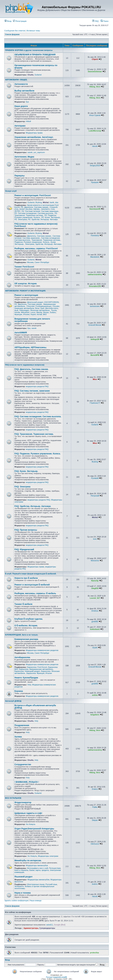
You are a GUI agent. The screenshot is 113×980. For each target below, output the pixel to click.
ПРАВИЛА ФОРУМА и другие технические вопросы (29, 50)
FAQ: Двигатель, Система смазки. (31, 369)
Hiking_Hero (95, 87)
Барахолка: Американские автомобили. (36, 669)
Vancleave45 (95, 209)
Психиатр (95, 235)
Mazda (39, 312)
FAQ (95, 21)
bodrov (95, 884)
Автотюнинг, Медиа (24, 157)
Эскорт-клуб (11, 191)
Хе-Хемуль (31, 824)
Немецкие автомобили (24, 308)
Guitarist (38, 75)
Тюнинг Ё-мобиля (23, 604)
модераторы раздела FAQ (37, 386)
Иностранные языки (36, 884)
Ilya (27, 102)
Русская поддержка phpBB (56, 977)
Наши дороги (21, 106)
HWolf (28, 121)
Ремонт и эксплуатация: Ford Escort (33, 195)
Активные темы (33, 31)
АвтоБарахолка (22, 657)
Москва (30, 262)
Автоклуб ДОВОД (13, 701)
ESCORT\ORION (52, 302)
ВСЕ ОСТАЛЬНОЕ (13, 798)
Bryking (39, 202)
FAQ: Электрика (22, 487)
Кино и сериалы (21, 870)
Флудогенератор (23, 802)
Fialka (95, 807)
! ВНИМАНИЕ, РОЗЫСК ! (27, 782)
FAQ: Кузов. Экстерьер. (26, 471)
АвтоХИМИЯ (21, 333)
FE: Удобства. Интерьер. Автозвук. (43, 219)
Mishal (46, 202)
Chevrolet (31, 306)
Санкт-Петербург (42, 262)
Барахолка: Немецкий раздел (27, 671)
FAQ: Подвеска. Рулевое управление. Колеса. (38, 454)
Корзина (19, 691)
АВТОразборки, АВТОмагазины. (31, 347)
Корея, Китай (36, 314)
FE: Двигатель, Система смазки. (35, 207)
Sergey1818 (95, 165)
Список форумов (12, 34)
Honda (17, 312)
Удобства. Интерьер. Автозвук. (49, 244)
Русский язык (51, 884)
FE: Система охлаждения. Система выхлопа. (34, 213)
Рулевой (95, 478)
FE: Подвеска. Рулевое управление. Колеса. (36, 216)
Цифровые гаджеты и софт (28, 813)
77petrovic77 (95, 403)
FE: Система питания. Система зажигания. (40, 211)
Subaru (53, 312)
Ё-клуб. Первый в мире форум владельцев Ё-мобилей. (31, 574)
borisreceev (95, 306)
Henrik (95, 146)
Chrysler (56, 306)
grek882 (95, 622)
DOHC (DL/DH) (26, 209)
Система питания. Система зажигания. (37, 237)
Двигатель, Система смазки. (39, 236)
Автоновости (21, 84)
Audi (16, 310)
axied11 (50, 925)
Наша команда (36, 901)
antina (95, 695)
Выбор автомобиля (24, 91)
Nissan (46, 312)
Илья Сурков (95, 115)
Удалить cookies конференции (16, 901)
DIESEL (37, 209)
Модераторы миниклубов (37, 865)
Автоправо (20, 126)
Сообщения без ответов (15, 31)
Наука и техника (23, 893)
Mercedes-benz (52, 308)
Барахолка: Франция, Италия (39, 673)
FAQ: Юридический (24, 549)
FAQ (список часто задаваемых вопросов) (25, 365)
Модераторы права (34, 133)
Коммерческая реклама (26, 639)
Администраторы (31, 928)
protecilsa (94, 953)
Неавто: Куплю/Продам (26, 678)
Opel (42, 308)
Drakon (95, 789)
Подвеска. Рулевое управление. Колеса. (32, 242)
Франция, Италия (22, 314)
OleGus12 (95, 844)
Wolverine (95, 561)
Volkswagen (24, 310)
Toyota (54, 310)
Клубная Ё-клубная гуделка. (29, 619)
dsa (57, 202)
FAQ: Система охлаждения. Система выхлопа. (38, 417)
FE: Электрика (21, 219)
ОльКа (30, 75)
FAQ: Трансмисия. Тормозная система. (34, 434)
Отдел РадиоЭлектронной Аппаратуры (34, 829)
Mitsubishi (25, 312)
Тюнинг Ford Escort (24, 267)
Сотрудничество (23, 764)
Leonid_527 (95, 598)
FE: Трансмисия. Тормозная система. (36, 214)
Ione (95, 539)
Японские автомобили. (40, 310)
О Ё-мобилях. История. (26, 626)
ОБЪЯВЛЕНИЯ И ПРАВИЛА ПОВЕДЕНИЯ (35, 55)
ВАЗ (45, 314)
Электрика (30, 244)
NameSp (95, 581)
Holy (29, 685)
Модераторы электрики (48, 856)
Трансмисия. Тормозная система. (46, 240)
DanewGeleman (95, 71)
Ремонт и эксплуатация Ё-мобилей (32, 585)
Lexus (33, 312)
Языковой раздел (23, 877)
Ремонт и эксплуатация (26, 295)
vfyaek (95, 648)
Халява (18, 737)
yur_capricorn (39, 152)
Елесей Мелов (95, 325)
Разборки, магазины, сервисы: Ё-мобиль (35, 593)
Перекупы (19, 176)
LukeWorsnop (95, 131)
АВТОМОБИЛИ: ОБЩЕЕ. (16, 80)
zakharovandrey (95, 274)
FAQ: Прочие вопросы (26, 530)
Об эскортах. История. (26, 284)
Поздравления (22, 725)
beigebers (95, 715)
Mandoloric (95, 257)
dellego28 (95, 339)
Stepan (95, 820)
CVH (53, 209)
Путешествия (55, 868)
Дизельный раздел (35, 302)
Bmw (37, 308)
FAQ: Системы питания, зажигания (32, 391)
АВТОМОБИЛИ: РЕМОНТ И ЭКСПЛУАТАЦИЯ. (26, 291)
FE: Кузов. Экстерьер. (51, 217)
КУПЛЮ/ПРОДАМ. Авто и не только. (22, 635)
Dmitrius (95, 611)
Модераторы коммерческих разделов (42, 650)
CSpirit (95, 59)
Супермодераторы (47, 928)
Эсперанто (19, 886)
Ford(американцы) (43, 306)
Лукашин (95, 182)
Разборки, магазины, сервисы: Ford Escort (36, 249)
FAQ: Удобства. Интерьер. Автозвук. (33, 506)
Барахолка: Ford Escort (37, 667)
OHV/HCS (45, 209)
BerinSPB (95, 355)
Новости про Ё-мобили (26, 578)
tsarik (52, 202)
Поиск (104, 21)
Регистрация (20, 21)
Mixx (95, 379)
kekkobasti (95, 629)
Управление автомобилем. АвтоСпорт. (34, 137)
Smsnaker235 (95, 286)
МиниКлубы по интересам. (28, 861)
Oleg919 (95, 588)
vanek (30, 152)
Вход (8, 21)
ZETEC (18, 211)
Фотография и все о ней (38, 868)
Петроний (95, 496)
